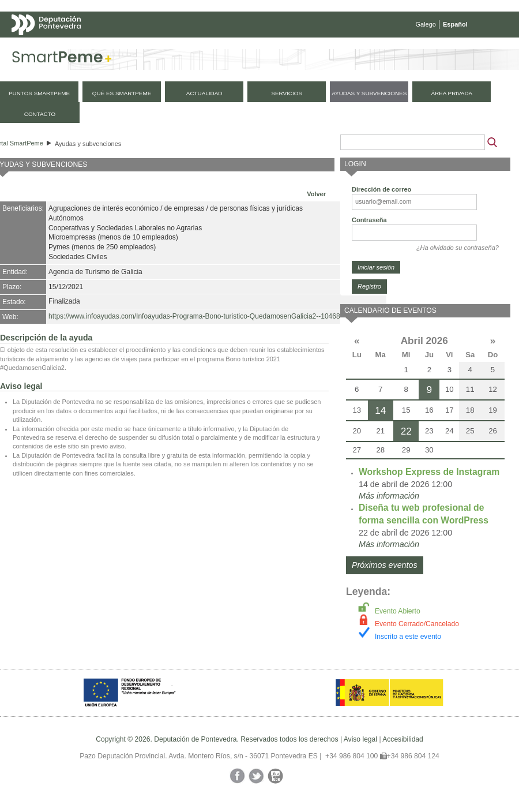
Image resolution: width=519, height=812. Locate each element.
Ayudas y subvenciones (88, 144)
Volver (316, 194)
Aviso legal (360, 739)
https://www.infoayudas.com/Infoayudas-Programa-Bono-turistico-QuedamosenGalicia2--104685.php (203, 316)
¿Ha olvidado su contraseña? (458, 248)
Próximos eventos (385, 565)
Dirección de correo (381, 189)
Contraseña (369, 220)
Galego (426, 24)
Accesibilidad (403, 739)
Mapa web (125, 47)
